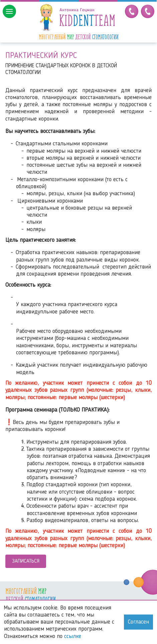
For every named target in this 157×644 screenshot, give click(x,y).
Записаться (26, 561)
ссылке (73, 636)
